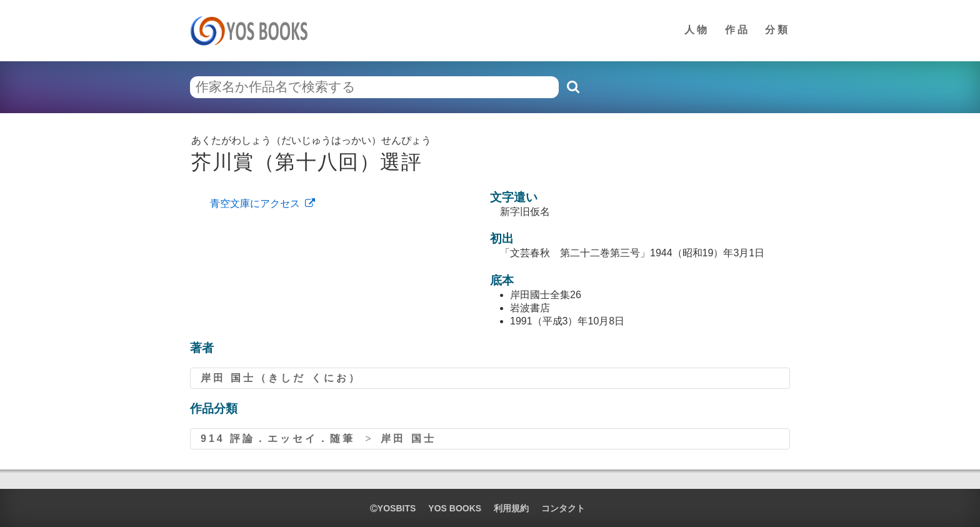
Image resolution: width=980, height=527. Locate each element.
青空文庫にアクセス (255, 203)
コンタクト (563, 508)
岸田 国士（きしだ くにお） (281, 378)
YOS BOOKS (455, 508)
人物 (697, 30)
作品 (737, 30)
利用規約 (511, 508)
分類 (777, 30)
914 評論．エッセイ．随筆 (278, 439)
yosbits (393, 508)
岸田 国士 (408, 439)
